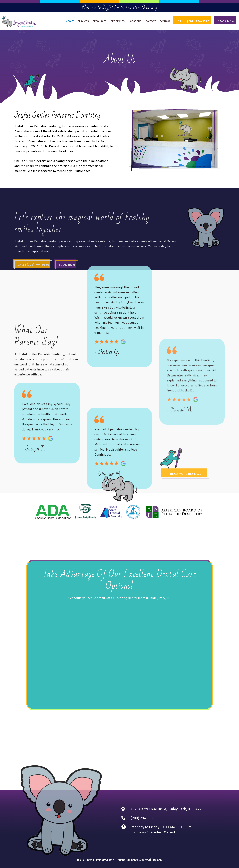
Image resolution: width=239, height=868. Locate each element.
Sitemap (157, 860)
